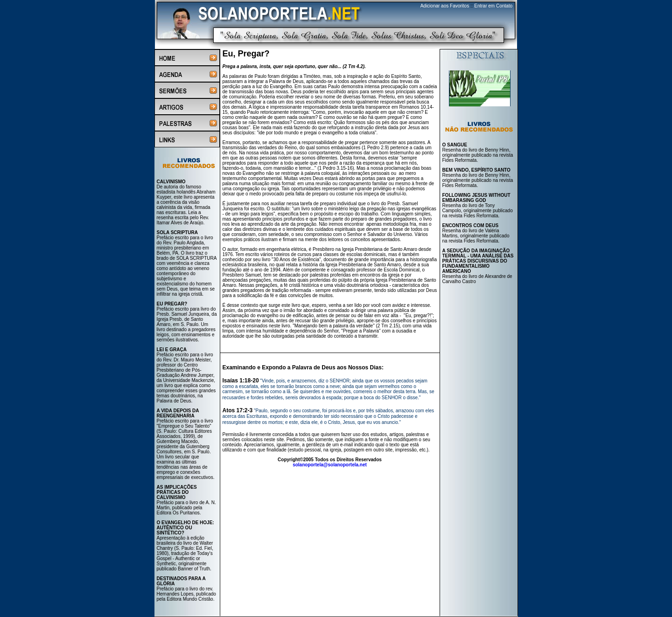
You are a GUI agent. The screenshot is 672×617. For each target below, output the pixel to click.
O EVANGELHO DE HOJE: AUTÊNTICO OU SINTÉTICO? (185, 528)
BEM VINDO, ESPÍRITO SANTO (476, 170)
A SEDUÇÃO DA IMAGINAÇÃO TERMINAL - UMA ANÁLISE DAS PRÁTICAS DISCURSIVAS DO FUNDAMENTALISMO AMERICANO (478, 261)
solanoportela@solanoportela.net (330, 465)
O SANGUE (455, 145)
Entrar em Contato (493, 6)
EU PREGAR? (172, 304)
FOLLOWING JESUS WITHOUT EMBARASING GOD (476, 198)
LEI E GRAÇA (172, 350)
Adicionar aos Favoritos (445, 6)
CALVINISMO (171, 182)
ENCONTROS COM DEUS (471, 225)
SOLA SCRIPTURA (178, 232)
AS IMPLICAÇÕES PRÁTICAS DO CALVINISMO (177, 492)
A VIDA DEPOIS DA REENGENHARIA (178, 413)
